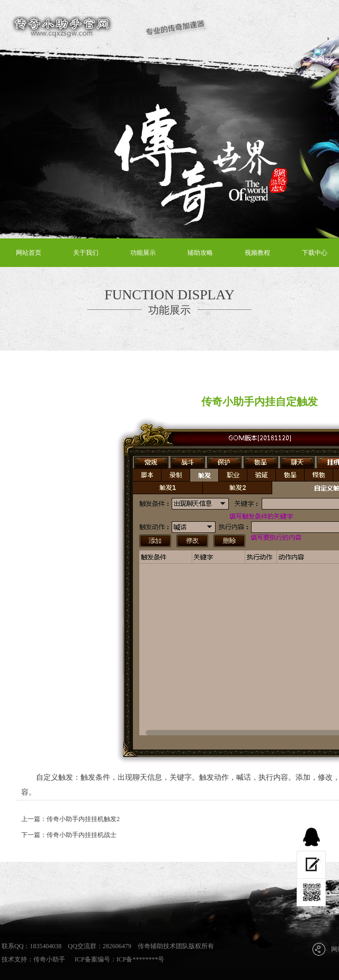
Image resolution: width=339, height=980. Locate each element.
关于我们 (86, 253)
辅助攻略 (200, 253)
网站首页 (29, 253)
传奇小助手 (49, 959)
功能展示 (143, 253)
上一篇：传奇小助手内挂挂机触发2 (70, 819)
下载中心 (315, 253)
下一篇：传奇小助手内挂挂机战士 (69, 835)
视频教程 (257, 253)
